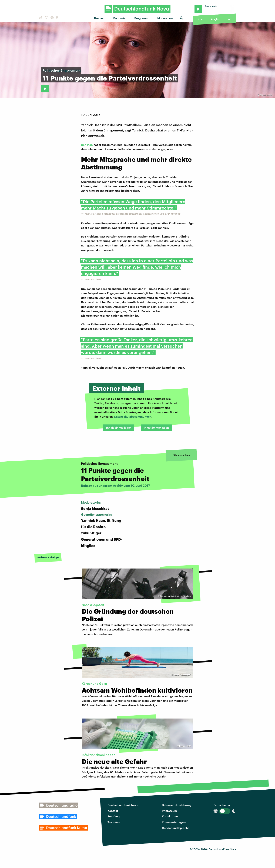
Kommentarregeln (174, 822)
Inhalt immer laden (156, 428)
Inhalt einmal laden (119, 428)
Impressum (169, 811)
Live (201, 19)
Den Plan (87, 145)
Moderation (165, 18)
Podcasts (119, 18)
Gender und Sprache (176, 828)
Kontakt (113, 811)
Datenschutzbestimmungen (133, 416)
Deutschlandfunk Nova (123, 805)
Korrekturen (170, 816)
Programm (141, 18)
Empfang (114, 816)
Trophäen (114, 822)
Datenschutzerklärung (177, 805)
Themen (99, 18)
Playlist (215, 19)
